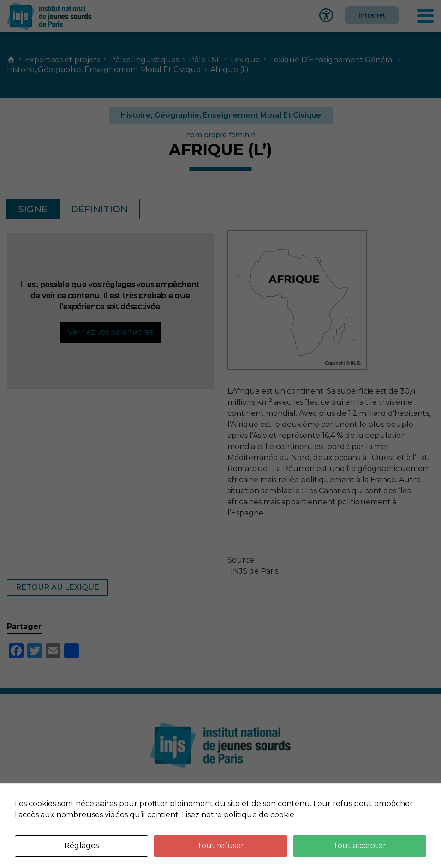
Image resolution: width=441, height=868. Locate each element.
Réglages (81, 846)
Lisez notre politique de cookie (238, 815)
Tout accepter (360, 846)
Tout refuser (220, 846)
